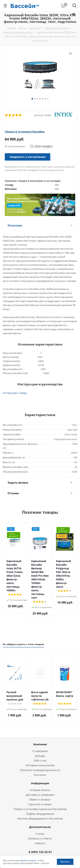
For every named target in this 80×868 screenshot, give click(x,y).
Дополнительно (40, 801)
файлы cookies (28, 860)
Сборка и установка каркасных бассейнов (40, 783)
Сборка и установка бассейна (25, 132)
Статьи (40, 808)
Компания (40, 719)
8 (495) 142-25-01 (40, 826)
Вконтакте (37, 846)
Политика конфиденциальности (40, 744)
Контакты (40, 749)
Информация (40, 758)
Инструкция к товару (15, 393)
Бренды (40, 730)
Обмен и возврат (40, 774)
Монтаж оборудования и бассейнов (40, 793)
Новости (40, 818)
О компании (40, 725)
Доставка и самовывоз (40, 769)
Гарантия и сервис (40, 779)
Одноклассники (46, 846)
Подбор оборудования (40, 788)
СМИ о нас (40, 735)
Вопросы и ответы (40, 813)
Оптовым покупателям (40, 740)
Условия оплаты (40, 764)
